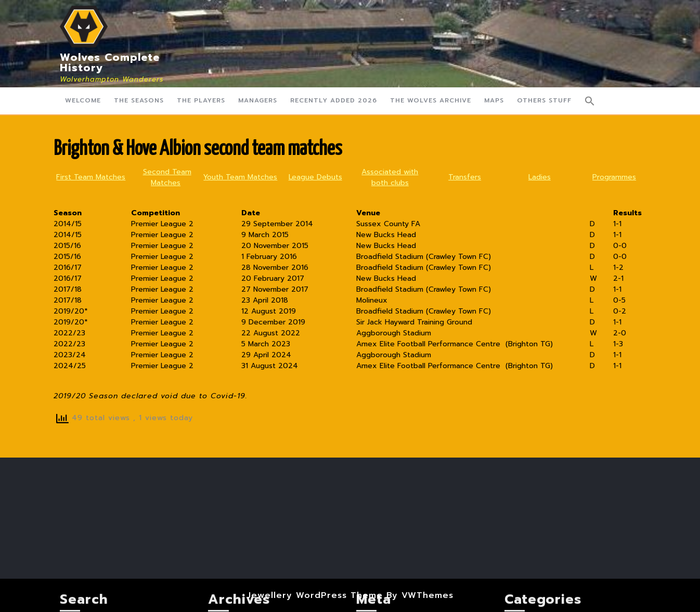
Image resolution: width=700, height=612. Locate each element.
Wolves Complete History (110, 62)
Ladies (540, 177)
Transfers (465, 177)
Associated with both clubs (390, 177)
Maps (494, 100)
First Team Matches (91, 177)
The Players (201, 100)
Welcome (83, 100)
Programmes (614, 177)
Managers (258, 100)
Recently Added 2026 (334, 100)
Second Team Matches (167, 177)
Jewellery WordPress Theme (315, 595)
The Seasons (139, 100)
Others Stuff (544, 100)
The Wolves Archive (431, 100)
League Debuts (315, 177)
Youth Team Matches (240, 177)
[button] (590, 101)
